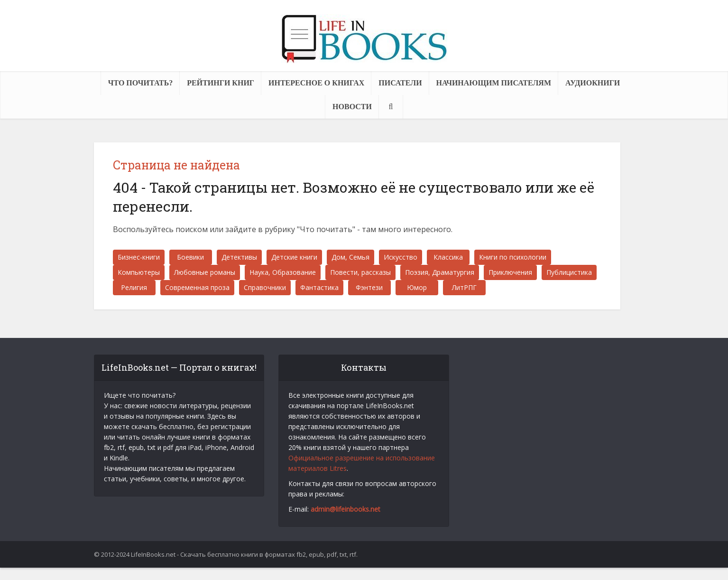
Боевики (190, 257)
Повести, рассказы (360, 272)
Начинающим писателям (494, 83)
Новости (352, 107)
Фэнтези (369, 287)
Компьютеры (139, 272)
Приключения (510, 272)
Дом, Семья (350, 257)
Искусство (401, 257)
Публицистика (569, 272)
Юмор (417, 287)
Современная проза (197, 287)
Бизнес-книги (139, 257)
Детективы (239, 257)
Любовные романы (205, 272)
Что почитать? (141, 83)
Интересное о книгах (316, 83)
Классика (448, 257)
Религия (134, 287)
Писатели (400, 83)
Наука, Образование (283, 272)
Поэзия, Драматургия (440, 272)
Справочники (265, 287)
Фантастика (319, 287)
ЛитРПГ (464, 287)
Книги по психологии (513, 257)
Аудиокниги (593, 83)
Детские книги (294, 257)
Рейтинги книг (221, 83)
